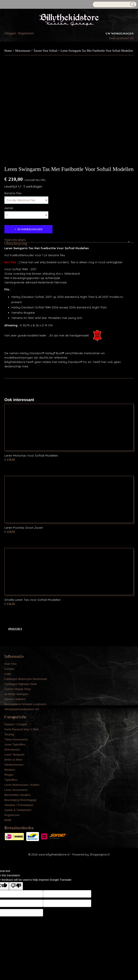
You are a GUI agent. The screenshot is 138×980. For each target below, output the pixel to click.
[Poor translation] (16, 886)
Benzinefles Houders (17, 795)
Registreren (26, 33)
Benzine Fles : (14, 193)
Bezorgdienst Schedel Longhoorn (25, 704)
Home (8, 51)
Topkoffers (11, 780)
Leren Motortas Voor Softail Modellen (31, 455)
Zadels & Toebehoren (18, 810)
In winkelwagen (30, 229)
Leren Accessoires (16, 790)
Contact (9, 669)
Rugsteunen (12, 815)
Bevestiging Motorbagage (20, 800)
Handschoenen (14, 765)
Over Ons (10, 664)
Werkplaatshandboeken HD (22, 709)
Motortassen (23, 51)
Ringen (9, 775)
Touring (9, 734)
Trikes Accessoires (16, 739)
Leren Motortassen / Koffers (22, 785)
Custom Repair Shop (18, 689)
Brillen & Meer (13, 760)
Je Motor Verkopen (16, 694)
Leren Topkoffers (15, 744)
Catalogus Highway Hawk (21, 684)
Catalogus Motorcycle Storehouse (26, 679)
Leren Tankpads (14, 755)
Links (8, 674)
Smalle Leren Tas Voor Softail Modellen (32, 600)
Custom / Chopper (16, 724)
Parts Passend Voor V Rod (21, 729)
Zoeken (132, 5)
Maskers (10, 770)
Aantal (9, 208)
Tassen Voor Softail (45, 51)
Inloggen (10, 33)
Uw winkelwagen (120, 33)
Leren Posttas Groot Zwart (24, 528)
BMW (8, 820)
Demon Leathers (15, 699)
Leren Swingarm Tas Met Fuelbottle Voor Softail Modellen (97, 51)
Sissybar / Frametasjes (19, 805)
